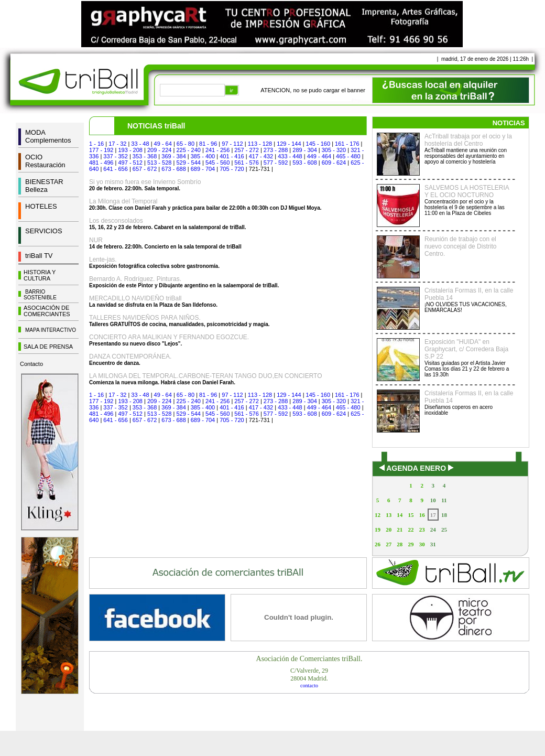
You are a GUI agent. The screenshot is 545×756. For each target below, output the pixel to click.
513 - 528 (159, 163)
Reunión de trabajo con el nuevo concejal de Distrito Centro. (460, 246)
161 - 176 (347, 144)
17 (433, 515)
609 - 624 (334, 163)
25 (444, 530)
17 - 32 (117, 144)
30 (422, 544)
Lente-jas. (103, 260)
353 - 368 (145, 156)
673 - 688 (173, 169)
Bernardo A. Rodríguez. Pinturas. (135, 279)
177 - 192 (101, 150)
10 (433, 500)
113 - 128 (260, 144)
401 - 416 (232, 156)
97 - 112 (232, 144)
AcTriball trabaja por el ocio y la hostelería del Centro (468, 140)
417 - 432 (261, 156)
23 (422, 530)
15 (411, 515)
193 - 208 (130, 150)
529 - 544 (188, 163)
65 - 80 (186, 144)
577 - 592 (276, 163)
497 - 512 (130, 163)
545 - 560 (217, 163)
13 (389, 515)
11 (444, 500)
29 (411, 544)
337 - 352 (115, 156)
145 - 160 (318, 144)
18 (444, 515)
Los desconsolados (116, 221)
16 (422, 515)
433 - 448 (290, 156)
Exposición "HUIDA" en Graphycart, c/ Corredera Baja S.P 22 (466, 349)
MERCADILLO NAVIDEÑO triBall (135, 298)
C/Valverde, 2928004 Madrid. (309, 674)
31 (433, 544)
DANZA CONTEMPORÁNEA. (130, 357)
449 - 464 (319, 156)
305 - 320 (334, 150)
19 (378, 530)
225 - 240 (188, 150)
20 (389, 530)
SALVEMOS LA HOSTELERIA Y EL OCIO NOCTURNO (467, 191)
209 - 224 (159, 150)
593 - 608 (304, 163)
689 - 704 (203, 169)
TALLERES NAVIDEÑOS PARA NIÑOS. (145, 318)
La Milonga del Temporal (123, 201)
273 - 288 (276, 150)
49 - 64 (163, 144)
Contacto (31, 364)
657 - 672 (145, 169)
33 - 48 (140, 144)
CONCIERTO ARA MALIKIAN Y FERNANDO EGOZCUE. (169, 337)
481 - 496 (101, 163)
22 (411, 530)
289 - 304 (304, 150)
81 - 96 (208, 144)
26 (378, 544)
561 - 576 (246, 163)
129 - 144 (289, 144)
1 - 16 (96, 144)
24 (433, 530)
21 (400, 530)
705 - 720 (232, 169)
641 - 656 (115, 169)
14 (400, 515)
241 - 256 (217, 150)
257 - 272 (246, 150)
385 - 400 (203, 156)
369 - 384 (173, 156)
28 (400, 544)
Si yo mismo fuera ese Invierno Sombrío (145, 182)
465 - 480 (348, 156)
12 (378, 515)
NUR (96, 240)
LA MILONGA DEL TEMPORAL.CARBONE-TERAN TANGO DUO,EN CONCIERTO (206, 376)
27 (389, 544)
